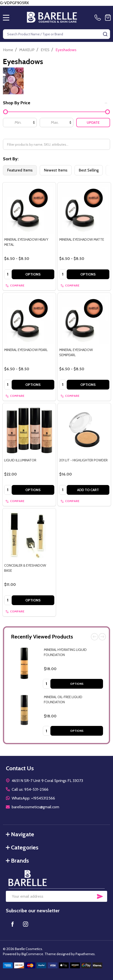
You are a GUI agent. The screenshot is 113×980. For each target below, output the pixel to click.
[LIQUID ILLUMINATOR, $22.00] (29, 430)
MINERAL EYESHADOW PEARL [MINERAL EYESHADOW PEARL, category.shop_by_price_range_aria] (26, 350)
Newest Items (56, 170)
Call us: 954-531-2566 (30, 789)
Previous (94, 637)
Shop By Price (55, 103)
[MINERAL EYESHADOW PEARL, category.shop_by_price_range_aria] (29, 319)
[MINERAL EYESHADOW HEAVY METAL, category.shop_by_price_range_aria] (29, 209)
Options (77, 684)
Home (8, 50)
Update (93, 123)
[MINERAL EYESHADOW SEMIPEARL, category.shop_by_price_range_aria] (84, 319)
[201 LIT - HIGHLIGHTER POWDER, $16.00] (84, 430)
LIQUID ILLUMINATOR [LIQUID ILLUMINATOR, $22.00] (20, 460)
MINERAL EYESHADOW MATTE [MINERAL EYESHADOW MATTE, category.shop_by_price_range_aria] (82, 239)
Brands (17, 861)
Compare (15, 285)
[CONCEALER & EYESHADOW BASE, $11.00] (29, 535)
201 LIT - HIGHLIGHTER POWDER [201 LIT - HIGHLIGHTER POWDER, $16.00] (83, 460)
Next (102, 637)
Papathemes (85, 954)
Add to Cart (88, 490)
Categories (22, 847)
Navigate (20, 834)
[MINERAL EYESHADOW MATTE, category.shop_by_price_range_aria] (84, 209)
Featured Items (20, 170)
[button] (57, 878)
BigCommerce (32, 954)
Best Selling (89, 170)
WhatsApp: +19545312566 (33, 798)
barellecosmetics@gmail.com (35, 807)
